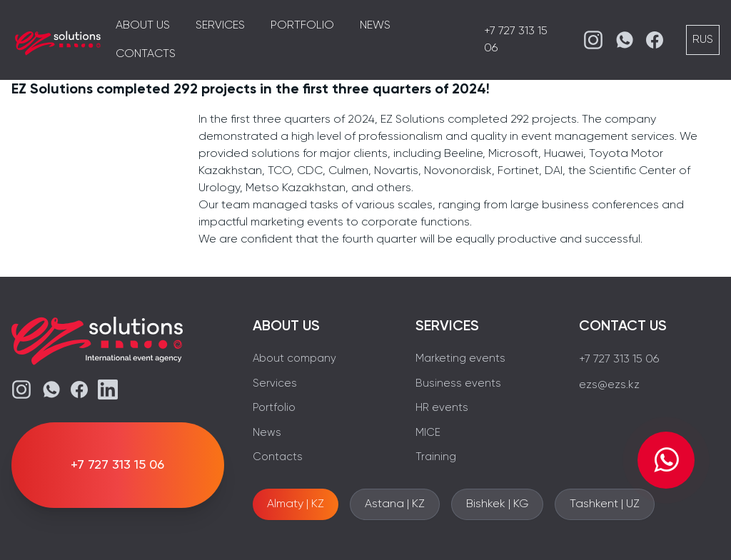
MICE (428, 433)
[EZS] (58, 40)
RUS (703, 40)
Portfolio (302, 26)
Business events (458, 383)
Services (220, 26)
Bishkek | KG (497, 504)
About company (294, 358)
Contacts (146, 54)
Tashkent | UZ (605, 504)
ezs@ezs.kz (609, 385)
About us (143, 26)
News (375, 26)
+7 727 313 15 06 (619, 360)
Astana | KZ (395, 504)
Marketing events (460, 358)
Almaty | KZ (296, 504)
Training (436, 457)
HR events (442, 408)
